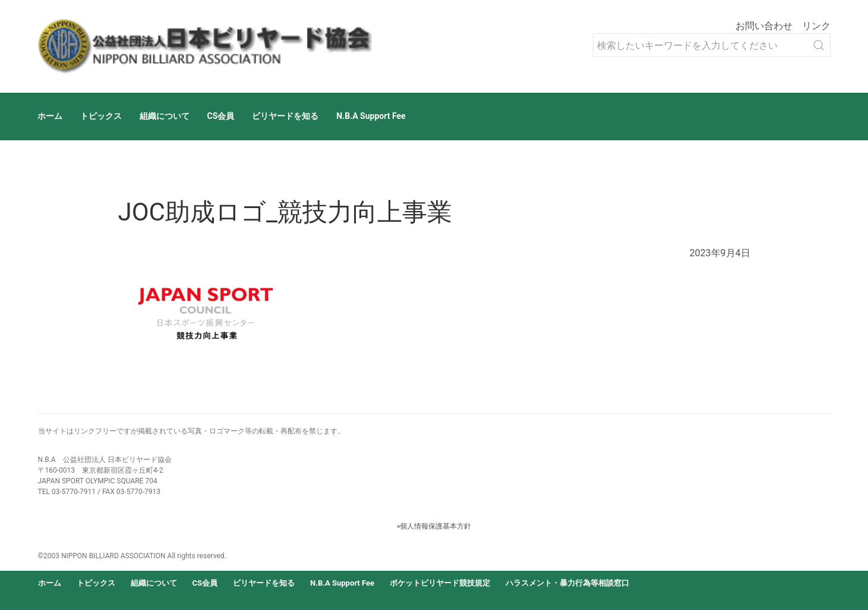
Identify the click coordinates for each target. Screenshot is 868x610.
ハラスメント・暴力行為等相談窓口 (567, 583)
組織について (165, 116)
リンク (816, 26)
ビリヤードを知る (285, 116)
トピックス (101, 116)
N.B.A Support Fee (371, 116)
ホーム (50, 116)
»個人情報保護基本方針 (434, 526)
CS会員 (221, 116)
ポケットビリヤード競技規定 (440, 583)
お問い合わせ (764, 26)
